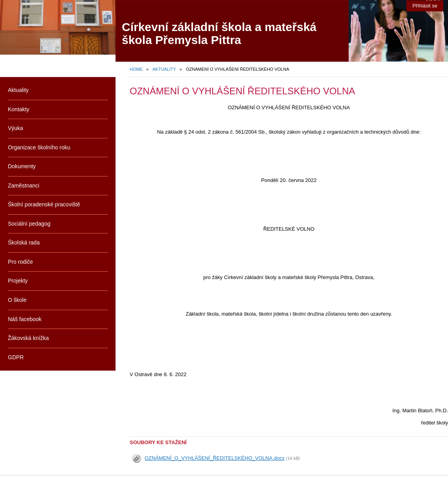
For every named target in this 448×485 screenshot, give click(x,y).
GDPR (16, 357)
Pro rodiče (20, 262)
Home (136, 69)
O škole (17, 300)
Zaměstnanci (24, 186)
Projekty (18, 281)
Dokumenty (22, 166)
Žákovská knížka (28, 338)
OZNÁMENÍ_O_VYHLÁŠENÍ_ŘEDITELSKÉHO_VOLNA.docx (215, 458)
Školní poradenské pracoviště (44, 204)
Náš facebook (25, 319)
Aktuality (164, 69)
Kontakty (18, 109)
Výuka (16, 128)
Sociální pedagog (29, 224)
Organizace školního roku (39, 147)
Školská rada (24, 242)
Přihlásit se (425, 6)
